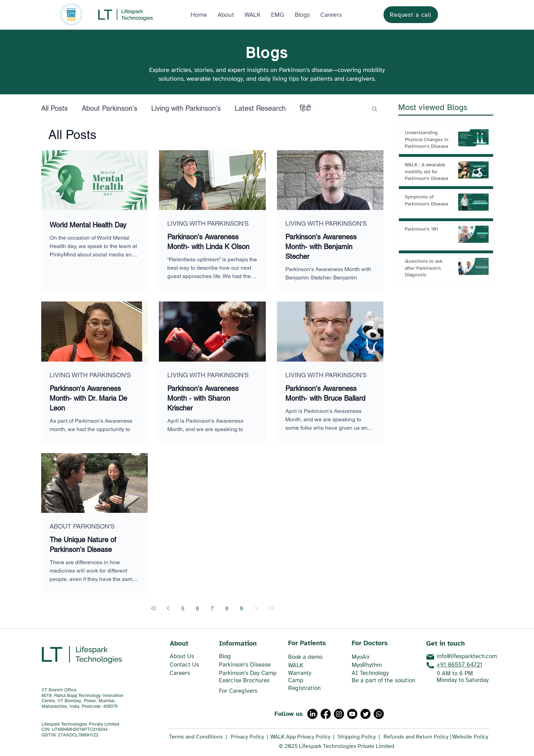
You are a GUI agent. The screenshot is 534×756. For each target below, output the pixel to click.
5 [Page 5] (183, 608)
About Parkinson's (109, 108)
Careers (180, 673)
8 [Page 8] (227, 608)
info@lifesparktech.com (467, 656)
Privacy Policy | (250, 737)
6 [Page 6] (197, 608)
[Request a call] (411, 15)
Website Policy (470, 737)
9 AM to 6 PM (455, 673)
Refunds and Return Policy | (417, 737)
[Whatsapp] (379, 714)
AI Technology (370, 673)
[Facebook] (326, 714)
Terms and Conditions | (198, 737)
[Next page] (256, 608)
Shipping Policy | (359, 737)
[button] (278, 15)
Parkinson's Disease (245, 665)
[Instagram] (339, 714)
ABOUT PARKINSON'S (82, 526)
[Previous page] (168, 608)
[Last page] (271, 608)
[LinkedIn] (312, 714)
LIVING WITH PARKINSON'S (208, 223)
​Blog (225, 656)
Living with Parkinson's (186, 108)
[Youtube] (352, 714)
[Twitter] (365, 714)
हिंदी (305, 108)
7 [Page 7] (212, 608)
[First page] (154, 608)
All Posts (54, 108)
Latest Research (260, 108)
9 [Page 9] (242, 608)
